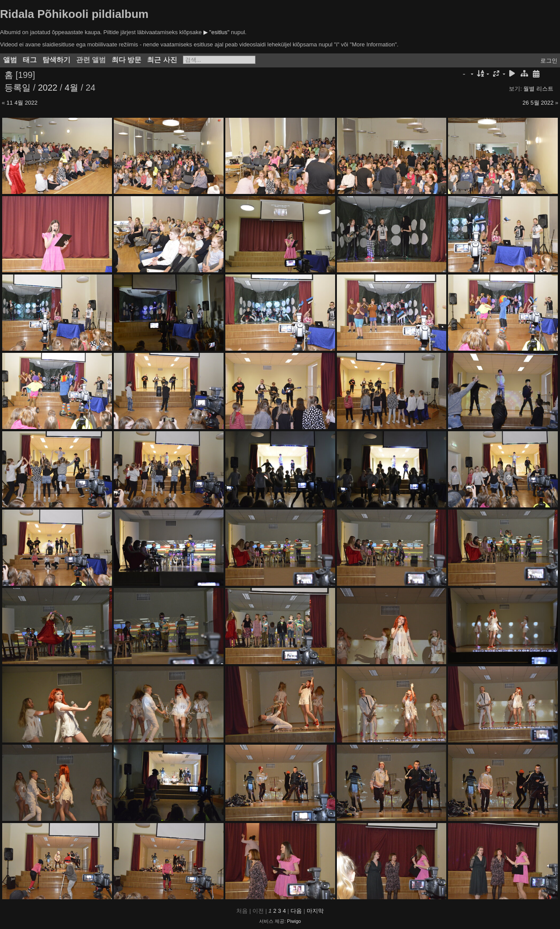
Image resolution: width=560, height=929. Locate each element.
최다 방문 (126, 60)
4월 (72, 88)
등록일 (17, 88)
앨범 (10, 60)
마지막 (315, 911)
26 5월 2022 (538, 103)
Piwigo (294, 921)
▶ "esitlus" (217, 32)
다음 (296, 911)
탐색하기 (56, 60)
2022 (48, 88)
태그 (30, 60)
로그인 (549, 61)
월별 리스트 (538, 89)
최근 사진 (162, 60)
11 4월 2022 (22, 103)
